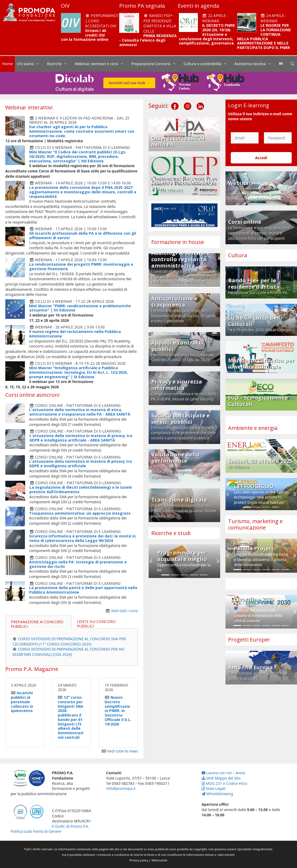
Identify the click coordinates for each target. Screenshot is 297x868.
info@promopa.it (121, 788)
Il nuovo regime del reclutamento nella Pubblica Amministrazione (75, 334)
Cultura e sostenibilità (208, 64)
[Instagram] (188, 102)
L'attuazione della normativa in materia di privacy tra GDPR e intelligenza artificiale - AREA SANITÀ (81, 438)
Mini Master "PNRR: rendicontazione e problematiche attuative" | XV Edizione (80, 308)
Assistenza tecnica (256, 64)
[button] (151, 561)
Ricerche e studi (171, 533)
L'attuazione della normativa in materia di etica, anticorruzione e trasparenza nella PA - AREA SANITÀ (80, 412)
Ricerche (60, 64)
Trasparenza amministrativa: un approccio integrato (80, 513)
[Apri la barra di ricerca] (292, 64)
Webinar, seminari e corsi (102, 64)
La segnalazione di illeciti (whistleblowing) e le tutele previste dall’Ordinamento (81, 489)
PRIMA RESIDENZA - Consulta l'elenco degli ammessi (148, 40)
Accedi (261, 158)
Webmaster (160, 860)
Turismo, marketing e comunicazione (255, 524)
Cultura (238, 255)
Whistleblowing (217, 794)
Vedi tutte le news (122, 751)
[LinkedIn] (200, 102)
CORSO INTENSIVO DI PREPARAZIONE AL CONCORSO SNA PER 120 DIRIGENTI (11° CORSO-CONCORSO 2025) (69, 641)
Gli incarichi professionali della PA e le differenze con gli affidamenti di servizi (83, 235)
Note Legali (214, 788)
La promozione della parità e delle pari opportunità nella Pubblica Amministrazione (83, 590)
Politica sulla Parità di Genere (36, 831)
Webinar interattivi (29, 107)
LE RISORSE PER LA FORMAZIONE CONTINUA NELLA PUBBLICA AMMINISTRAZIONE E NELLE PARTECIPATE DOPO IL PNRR (264, 36)
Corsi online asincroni (32, 395)
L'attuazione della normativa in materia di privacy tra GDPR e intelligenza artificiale (81, 464)
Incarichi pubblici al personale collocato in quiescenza (22, 702)
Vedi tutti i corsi (125, 611)
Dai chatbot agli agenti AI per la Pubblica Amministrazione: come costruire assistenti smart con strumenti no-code (82, 131)
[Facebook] (175, 102)
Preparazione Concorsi (156, 64)
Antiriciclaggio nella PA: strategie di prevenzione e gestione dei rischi (78, 564)
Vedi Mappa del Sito (221, 778)
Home (7, 64)
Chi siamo (31, 64)
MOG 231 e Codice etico (224, 783)
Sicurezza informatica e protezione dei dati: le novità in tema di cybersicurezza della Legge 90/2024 (82, 538)
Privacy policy (139, 860)
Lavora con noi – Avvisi (223, 773)
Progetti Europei (249, 640)
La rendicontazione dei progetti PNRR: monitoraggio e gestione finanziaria (81, 266)
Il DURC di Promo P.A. (70, 826)
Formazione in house (178, 242)
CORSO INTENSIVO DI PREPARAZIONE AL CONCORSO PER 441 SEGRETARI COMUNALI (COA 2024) (69, 652)
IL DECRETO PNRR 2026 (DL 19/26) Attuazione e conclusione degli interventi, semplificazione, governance (207, 34)
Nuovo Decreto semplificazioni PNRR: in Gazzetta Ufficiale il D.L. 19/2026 (118, 711)
